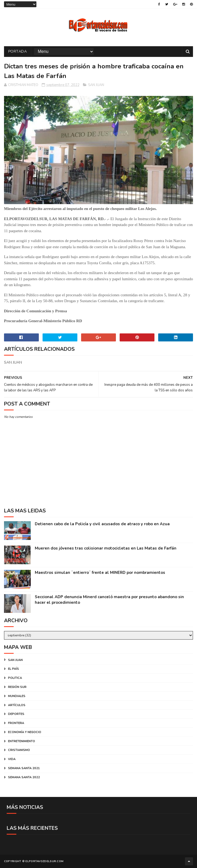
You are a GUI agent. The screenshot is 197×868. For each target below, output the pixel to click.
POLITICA (15, 678)
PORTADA (18, 51)
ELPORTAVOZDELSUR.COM (44, 861)
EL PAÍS (14, 669)
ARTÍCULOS (17, 705)
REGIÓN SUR (17, 687)
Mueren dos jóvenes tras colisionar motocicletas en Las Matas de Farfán (106, 548)
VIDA (12, 759)
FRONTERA (16, 723)
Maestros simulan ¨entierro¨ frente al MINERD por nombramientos (100, 573)
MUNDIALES (17, 696)
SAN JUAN (96, 85)
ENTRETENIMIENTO (22, 741)
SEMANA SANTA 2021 (24, 768)
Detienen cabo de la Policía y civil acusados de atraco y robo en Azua (102, 524)
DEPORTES (16, 714)
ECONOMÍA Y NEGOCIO (25, 732)
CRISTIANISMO (19, 750)
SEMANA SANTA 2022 (24, 777)
